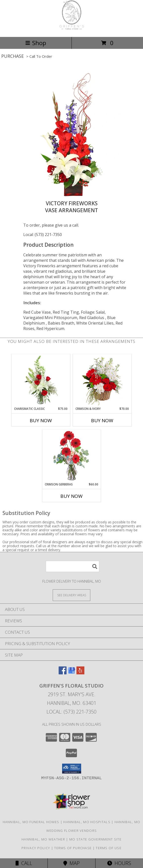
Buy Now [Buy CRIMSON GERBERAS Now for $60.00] (71, 496)
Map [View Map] (71, 863)
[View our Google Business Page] (71, 673)
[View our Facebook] (63, 673)
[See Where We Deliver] (71, 595)
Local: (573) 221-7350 (43, 235)
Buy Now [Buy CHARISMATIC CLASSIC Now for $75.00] (41, 420)
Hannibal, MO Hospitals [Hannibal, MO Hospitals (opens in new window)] (87, 822)
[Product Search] (72, 566)
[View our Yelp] (80, 673)
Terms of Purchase (73, 848)
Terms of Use (109, 848)
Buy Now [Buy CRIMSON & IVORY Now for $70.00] (102, 420)
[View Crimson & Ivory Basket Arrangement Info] (102, 380)
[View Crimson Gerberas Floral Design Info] (72, 456)
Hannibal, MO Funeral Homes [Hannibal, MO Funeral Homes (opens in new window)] (31, 822)
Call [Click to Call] (24, 863)
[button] (72, 769)
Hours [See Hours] (119, 863)
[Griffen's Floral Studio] (72, 30)
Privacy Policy (36, 848)
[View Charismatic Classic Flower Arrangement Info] (41, 380)
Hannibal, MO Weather (43, 839)
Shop (36, 43)
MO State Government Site (95, 839)
